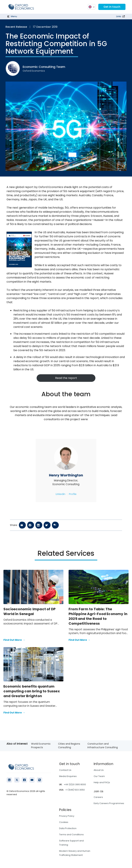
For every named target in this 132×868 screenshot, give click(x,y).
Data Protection (68, 828)
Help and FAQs (102, 782)
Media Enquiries (68, 776)
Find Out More (14, 640)
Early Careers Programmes (109, 803)
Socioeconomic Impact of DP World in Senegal (29, 611)
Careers (98, 797)
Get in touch (112, 7)
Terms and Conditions (71, 834)
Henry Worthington (66, 475)
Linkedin (60, 494)
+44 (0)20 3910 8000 (75, 784)
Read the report (66, 378)
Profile (73, 494)
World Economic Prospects (41, 746)
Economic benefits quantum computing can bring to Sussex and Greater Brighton (32, 691)
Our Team (99, 776)
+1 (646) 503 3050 (75, 790)
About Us (99, 770)
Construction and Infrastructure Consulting (103, 746)
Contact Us (65, 770)
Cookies (64, 822)
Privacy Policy (67, 816)
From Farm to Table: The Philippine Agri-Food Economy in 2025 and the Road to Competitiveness (98, 616)
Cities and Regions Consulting (69, 746)
